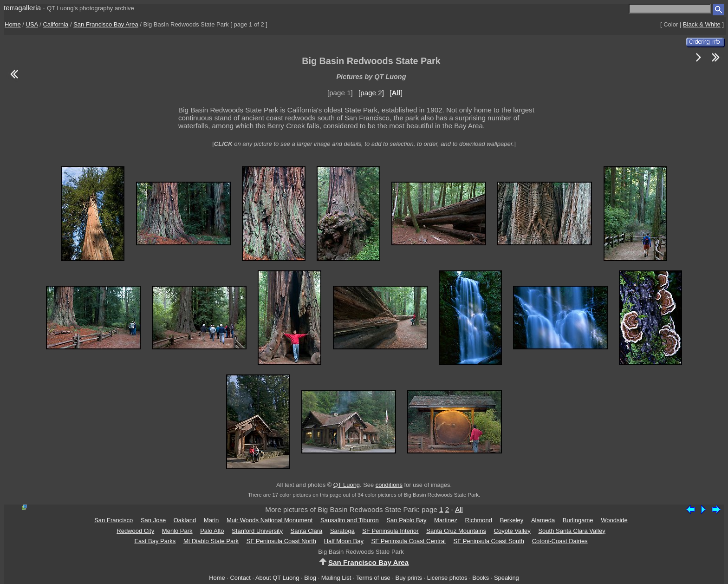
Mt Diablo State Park (211, 541)
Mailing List (336, 578)
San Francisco (114, 520)
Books (481, 578)
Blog (310, 578)
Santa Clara (307, 531)
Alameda (543, 520)
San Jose (153, 520)
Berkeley (512, 520)
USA (32, 24)
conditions (389, 485)
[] (396, 93)
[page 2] (371, 93)
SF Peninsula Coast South (489, 541)
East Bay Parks (155, 541)
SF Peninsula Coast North (281, 541)
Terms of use (373, 578)
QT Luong (347, 485)
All (459, 509)
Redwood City (135, 531)
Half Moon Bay (344, 541)
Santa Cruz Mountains (456, 531)
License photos (447, 578)
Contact (240, 578)
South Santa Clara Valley (572, 531)
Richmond (479, 520)
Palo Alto (212, 531)
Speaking (507, 578)
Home (13, 24)
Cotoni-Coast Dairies (560, 541)
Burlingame (578, 520)
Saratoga (342, 531)
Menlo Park (177, 531)
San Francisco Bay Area (106, 24)
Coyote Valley (512, 531)
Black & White (702, 24)
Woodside (614, 520)
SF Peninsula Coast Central (409, 541)
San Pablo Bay (406, 520)
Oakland (185, 520)
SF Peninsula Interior (390, 531)
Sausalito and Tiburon (350, 520)
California (55, 24)
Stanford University (257, 531)
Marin (211, 520)
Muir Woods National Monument (270, 520)
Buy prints (409, 578)
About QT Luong (277, 578)
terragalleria (22, 8)
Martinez (446, 520)
